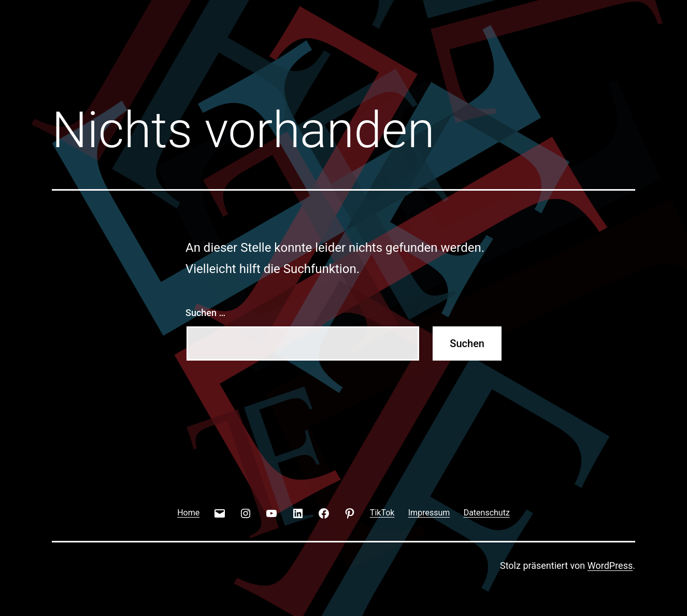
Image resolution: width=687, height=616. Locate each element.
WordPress (610, 565)
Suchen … (205, 313)
